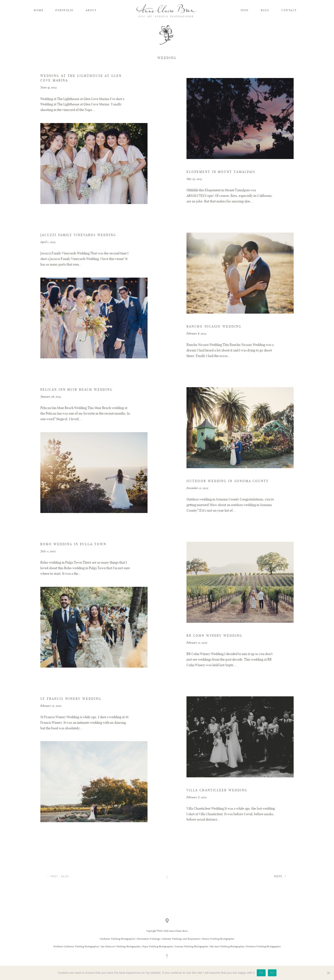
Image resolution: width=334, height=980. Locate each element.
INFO (245, 10)
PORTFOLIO (64, 10)
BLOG (265, 10)
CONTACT (289, 10)
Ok (261, 973)
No (272, 973)
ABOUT (91, 10)
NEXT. (281, 889)
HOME (39, 10)
